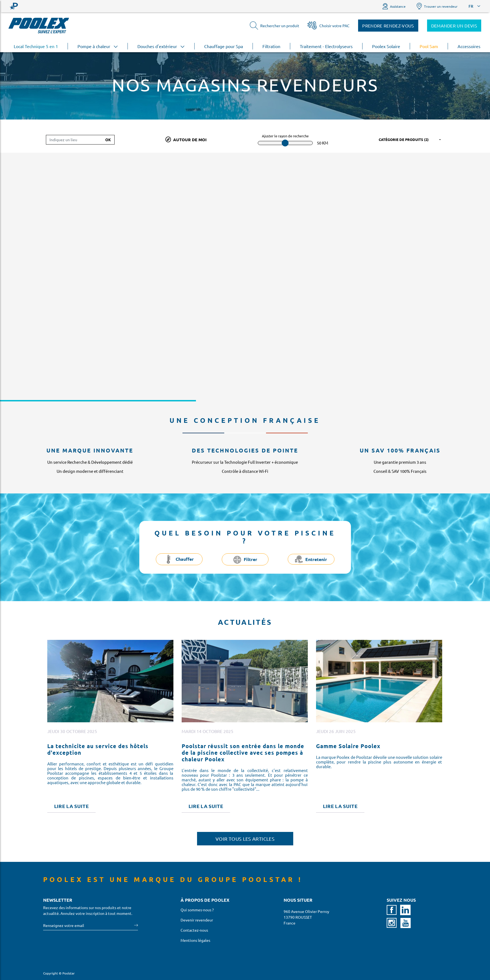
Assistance (394, 6)
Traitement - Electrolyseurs (326, 46)
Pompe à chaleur (98, 46)
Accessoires (469, 46)
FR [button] (471, 6)
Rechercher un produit (275, 26)
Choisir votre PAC (329, 26)
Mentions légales (195, 940)
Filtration (271, 46)
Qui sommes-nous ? (197, 910)
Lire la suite (72, 806)
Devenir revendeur (197, 920)
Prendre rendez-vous (388, 26)
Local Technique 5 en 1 (36, 46)
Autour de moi (186, 140)
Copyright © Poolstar (59, 973)
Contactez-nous (194, 930)
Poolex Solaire (386, 46)
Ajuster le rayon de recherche (285, 136)
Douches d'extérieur (161, 46)
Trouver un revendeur (437, 6)
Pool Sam (429, 46)
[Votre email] (89, 925)
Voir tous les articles (245, 839)
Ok (108, 140)
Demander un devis (454, 26)
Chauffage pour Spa (224, 46)
